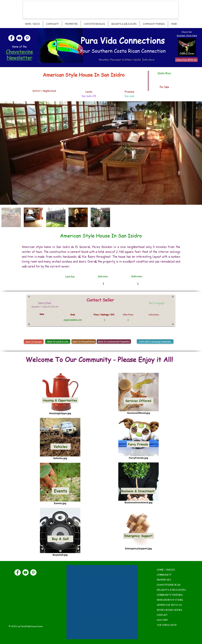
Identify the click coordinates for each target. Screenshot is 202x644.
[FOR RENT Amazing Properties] (155, 342)
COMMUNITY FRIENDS (170, 595)
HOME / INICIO (166, 570)
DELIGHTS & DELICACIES (171, 590)
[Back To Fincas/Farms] (84, 342)
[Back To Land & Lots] (58, 342)
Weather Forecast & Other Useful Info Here (127, 60)
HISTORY (162, 620)
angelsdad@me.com (73, 320)
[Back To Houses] (34, 342)
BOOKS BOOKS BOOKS (170, 610)
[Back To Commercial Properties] (114, 342)
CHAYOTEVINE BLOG (169, 585)
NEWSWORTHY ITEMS (170, 600)
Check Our (187, 32)
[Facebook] (11, 38)
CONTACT (162, 615)
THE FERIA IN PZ (167, 625)
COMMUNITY (164, 575)
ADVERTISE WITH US (169, 605)
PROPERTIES (164, 580)
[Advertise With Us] (186, 60)
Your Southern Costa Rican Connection (123, 51)
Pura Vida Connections (123, 40)
